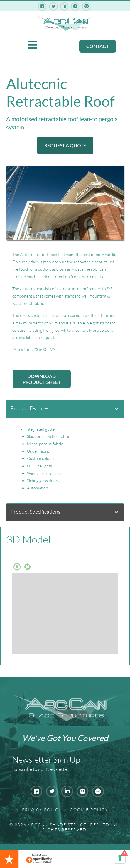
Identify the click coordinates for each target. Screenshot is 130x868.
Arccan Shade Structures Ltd (69, 825)
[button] (65, 145)
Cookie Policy (89, 810)
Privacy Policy (42, 810)
